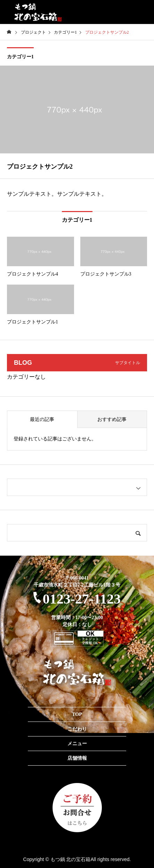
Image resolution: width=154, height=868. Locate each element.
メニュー (77, 744)
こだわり (77, 729)
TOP (77, 714)
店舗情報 (77, 758)
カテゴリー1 (20, 57)
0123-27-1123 (77, 599)
